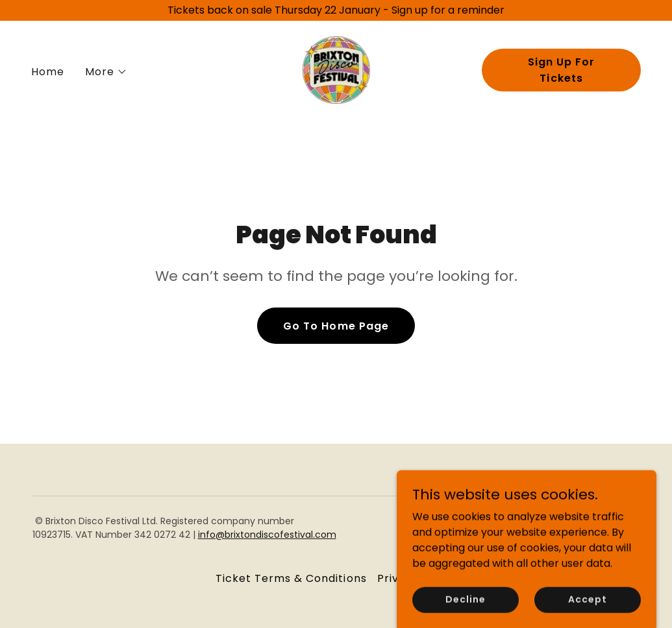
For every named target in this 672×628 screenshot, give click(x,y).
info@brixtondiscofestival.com (267, 535)
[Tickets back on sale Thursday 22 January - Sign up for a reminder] (336, 10)
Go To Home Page (336, 326)
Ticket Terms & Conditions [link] (291, 578)
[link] (336, 69)
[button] (106, 72)
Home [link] (48, 72)
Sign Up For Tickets (561, 70)
